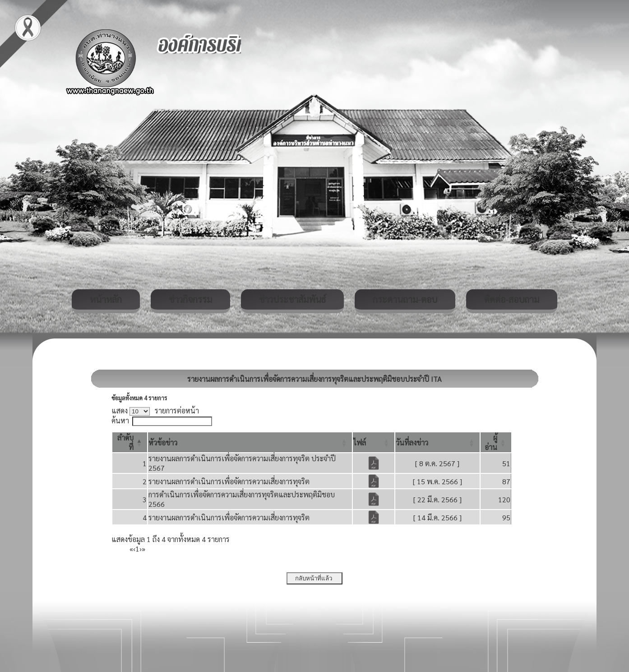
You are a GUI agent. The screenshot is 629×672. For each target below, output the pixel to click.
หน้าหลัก (106, 299)
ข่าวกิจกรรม (190, 299)
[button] (163, 443)
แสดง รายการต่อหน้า (155, 410)
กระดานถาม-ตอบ (405, 299)
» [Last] (143, 549)
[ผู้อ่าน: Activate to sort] (496, 442)
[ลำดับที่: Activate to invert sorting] (130, 442)
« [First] (131, 549)
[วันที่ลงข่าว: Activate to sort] (437, 442)
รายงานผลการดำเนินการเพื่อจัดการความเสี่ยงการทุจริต (229, 481)
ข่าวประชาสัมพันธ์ (292, 299)
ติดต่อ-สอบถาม (512, 299)
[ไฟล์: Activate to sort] (374, 442)
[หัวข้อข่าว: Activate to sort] (250, 442)
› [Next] (141, 549)
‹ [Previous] (134, 549)
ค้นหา (120, 420)
